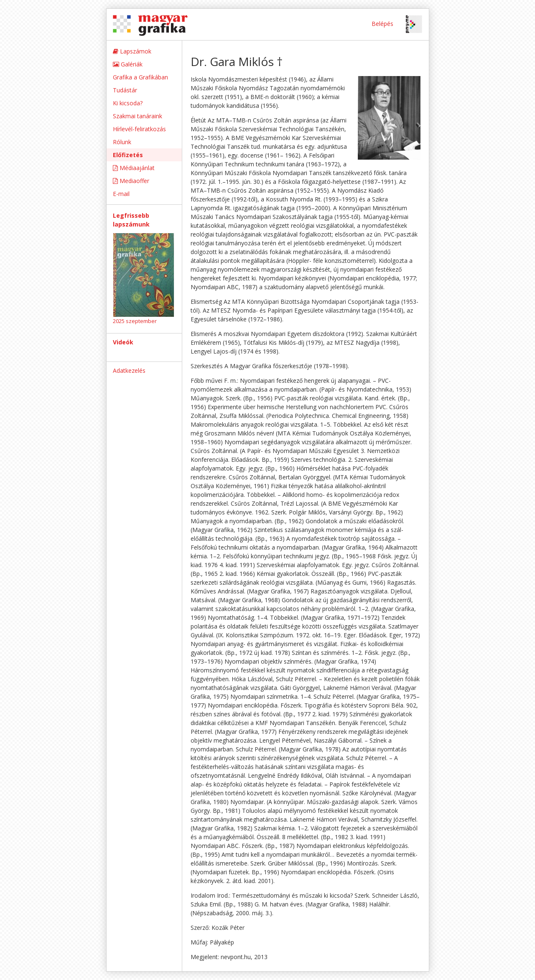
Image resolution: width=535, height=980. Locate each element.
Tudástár (125, 90)
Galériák (128, 64)
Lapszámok (132, 51)
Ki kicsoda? (128, 103)
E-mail (121, 194)
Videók (123, 342)
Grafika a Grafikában (140, 77)
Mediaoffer (131, 181)
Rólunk (122, 142)
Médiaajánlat (134, 168)
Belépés (382, 24)
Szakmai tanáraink (138, 116)
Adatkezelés (129, 370)
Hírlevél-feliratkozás (139, 129)
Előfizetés (128, 155)
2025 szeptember (135, 321)
